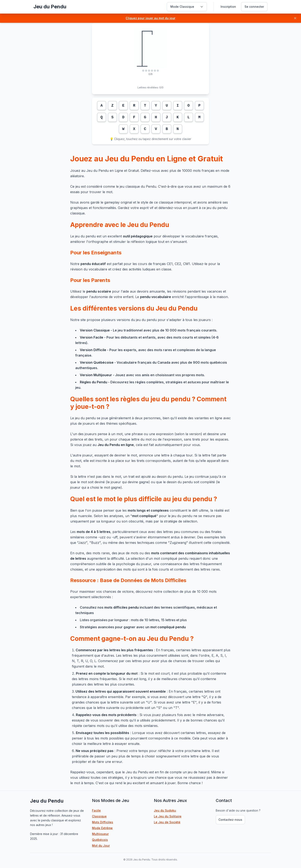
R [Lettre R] (134, 106)
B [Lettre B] (167, 129)
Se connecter (254, 7)
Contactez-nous (230, 820)
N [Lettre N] (178, 129)
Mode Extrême (102, 828)
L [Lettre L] (189, 117)
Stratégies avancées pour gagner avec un (133, 627)
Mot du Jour (101, 846)
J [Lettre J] (167, 117)
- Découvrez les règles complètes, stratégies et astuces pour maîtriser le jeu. (152, 385)
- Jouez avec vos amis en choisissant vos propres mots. (142, 375)
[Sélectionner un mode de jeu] (187, 7)
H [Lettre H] (156, 117)
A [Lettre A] (102, 106)
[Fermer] (295, 18)
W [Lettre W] (123, 129)
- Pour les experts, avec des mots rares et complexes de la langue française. (146, 353)
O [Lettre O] (189, 106)
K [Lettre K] (178, 117)
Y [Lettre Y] (156, 106)
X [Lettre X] (134, 129)
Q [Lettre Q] (102, 117)
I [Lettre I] (178, 106)
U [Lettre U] (167, 106)
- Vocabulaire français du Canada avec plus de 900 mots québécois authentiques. (151, 365)
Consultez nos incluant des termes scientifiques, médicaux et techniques (146, 610)
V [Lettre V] (156, 129)
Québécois (100, 840)
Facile (96, 810)
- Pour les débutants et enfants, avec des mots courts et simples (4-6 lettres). (147, 340)
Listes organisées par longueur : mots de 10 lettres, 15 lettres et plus (133, 620)
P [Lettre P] (200, 106)
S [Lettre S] (113, 117)
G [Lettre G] (145, 117)
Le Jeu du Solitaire (181, 816)
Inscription (228, 7)
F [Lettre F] (134, 117)
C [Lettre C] (145, 129)
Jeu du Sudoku (179, 810)
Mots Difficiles (103, 822)
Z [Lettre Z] (113, 106)
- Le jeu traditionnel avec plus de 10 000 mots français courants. (149, 330)
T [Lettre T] (145, 106)
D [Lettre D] (123, 117)
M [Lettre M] (200, 117)
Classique (99, 816)
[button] (150, 18)
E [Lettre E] (123, 106)
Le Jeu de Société (181, 822)
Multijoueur (100, 834)
